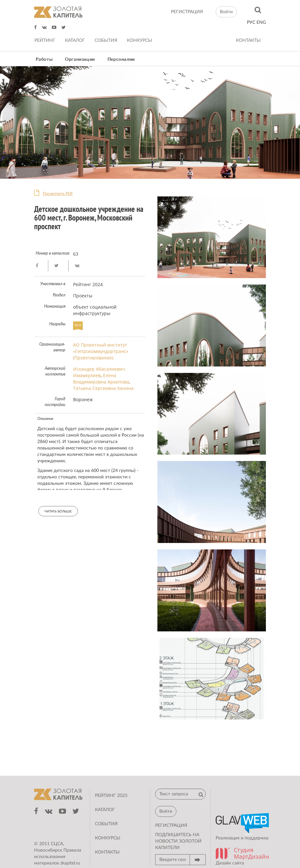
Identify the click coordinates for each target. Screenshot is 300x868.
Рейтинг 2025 (111, 796)
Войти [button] (226, 12)
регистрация (187, 12)
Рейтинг (45, 41)
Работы (44, 59)
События (106, 41)
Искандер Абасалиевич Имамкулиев (99, 372)
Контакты (248, 41)
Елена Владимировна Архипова (101, 379)
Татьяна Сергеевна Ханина (103, 388)
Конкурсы (140, 41)
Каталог (75, 41)
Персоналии (121, 59)
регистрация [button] (171, 826)
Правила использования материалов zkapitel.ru (58, 857)
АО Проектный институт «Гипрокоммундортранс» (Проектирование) (101, 351)
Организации (80, 59)
